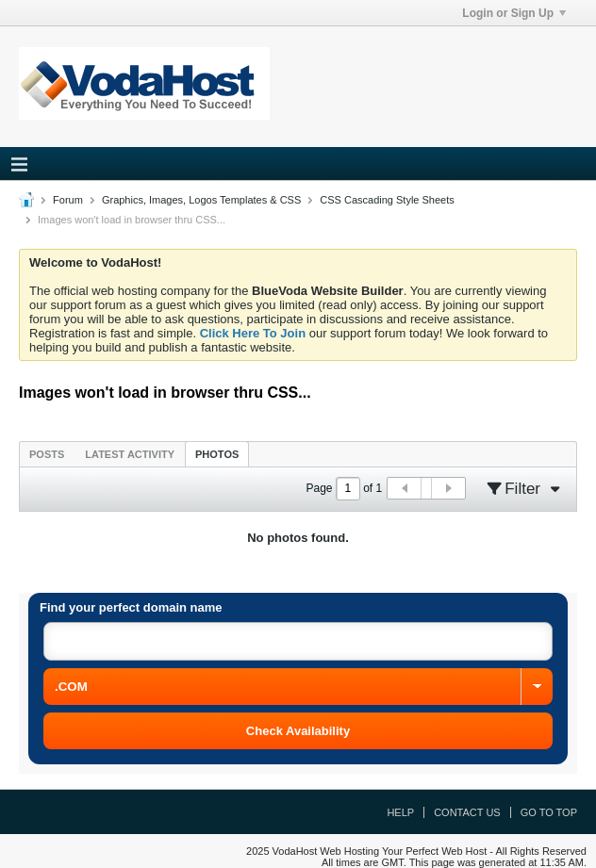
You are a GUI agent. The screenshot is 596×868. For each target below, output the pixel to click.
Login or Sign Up (514, 13)
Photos (217, 454)
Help (400, 812)
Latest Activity (130, 454)
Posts (47, 454)
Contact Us (467, 812)
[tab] (47, 454)
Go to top (549, 812)
